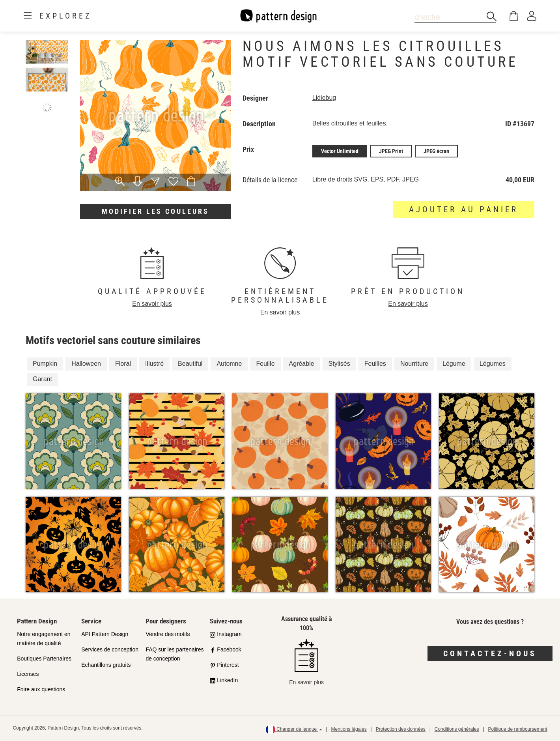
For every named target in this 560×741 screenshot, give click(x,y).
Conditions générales (457, 729)
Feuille (265, 364)
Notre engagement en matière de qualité (44, 639)
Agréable (302, 364)
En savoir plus (152, 304)
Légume (454, 364)
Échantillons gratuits (106, 665)
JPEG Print (391, 151)
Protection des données (401, 729)
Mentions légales (349, 729)
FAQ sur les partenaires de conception (175, 654)
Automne (229, 364)
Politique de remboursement (518, 729)
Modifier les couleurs (155, 211)
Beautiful (190, 364)
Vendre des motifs (168, 634)
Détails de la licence (270, 180)
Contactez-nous (490, 653)
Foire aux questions (41, 689)
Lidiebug (324, 98)
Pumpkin (45, 364)
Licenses (28, 674)
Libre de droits (332, 179)
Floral (123, 364)
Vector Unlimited (340, 151)
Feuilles (375, 364)
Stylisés (339, 364)
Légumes (493, 364)
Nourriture (414, 364)
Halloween (86, 364)
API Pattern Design (105, 634)
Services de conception (110, 649)
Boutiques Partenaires (44, 659)
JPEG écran (436, 151)
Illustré (154, 364)
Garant (42, 379)
